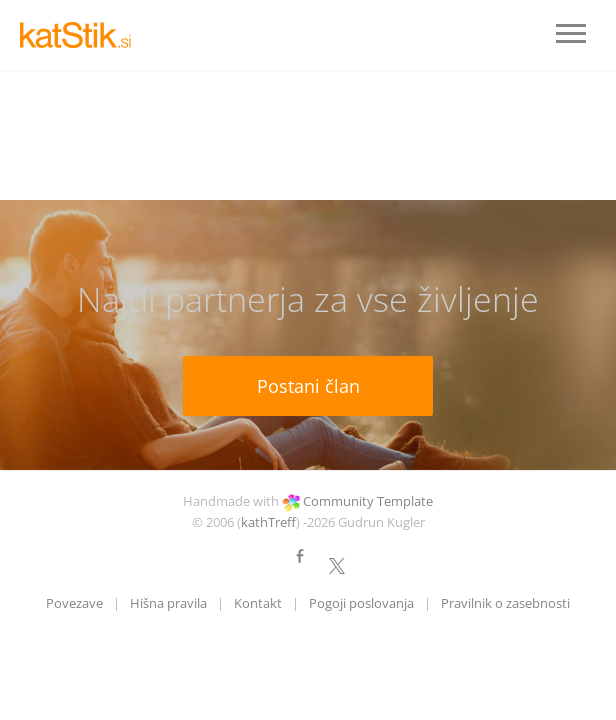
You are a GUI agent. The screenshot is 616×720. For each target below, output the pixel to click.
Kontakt (258, 603)
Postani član (308, 386)
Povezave (74, 603)
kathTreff (268, 522)
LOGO (80, 35)
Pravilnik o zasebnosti (505, 603)
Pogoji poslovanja (361, 603)
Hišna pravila (168, 603)
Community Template (368, 501)
